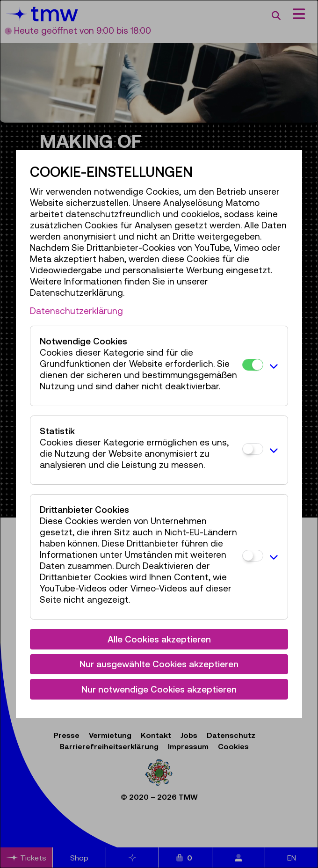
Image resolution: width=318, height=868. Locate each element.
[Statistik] (253, 449)
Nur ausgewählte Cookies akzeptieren (159, 664)
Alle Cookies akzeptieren (159, 639)
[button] (273, 366)
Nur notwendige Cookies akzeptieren (159, 689)
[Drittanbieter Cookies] (253, 556)
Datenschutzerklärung (76, 311)
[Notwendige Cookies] (253, 365)
